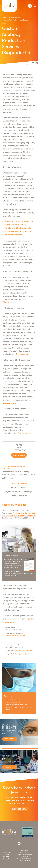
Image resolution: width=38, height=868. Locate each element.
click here (7, 575)
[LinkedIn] (19, 843)
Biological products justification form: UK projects (18, 708)
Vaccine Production (19, 496)
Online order (19, 455)
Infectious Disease (19, 488)
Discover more (9, 302)
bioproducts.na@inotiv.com (16, 636)
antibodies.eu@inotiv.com (23, 650)
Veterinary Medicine (19, 484)
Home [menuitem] (4, 18)
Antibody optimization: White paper (16, 705)
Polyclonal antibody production (18, 228)
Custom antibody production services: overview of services (17, 701)
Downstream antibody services (18, 231)
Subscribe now (19, 809)
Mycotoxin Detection (14, 492)
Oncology (28, 492)
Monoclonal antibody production (19, 221)
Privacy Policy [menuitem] (24, 853)
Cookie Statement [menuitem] (25, 861)
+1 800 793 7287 (19, 450)
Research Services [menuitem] (14, 18)
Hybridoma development (15, 225)
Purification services (13, 235)
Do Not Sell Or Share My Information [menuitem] (24, 855)
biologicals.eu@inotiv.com (24, 654)
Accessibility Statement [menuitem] (24, 858)
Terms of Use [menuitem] (24, 851)
